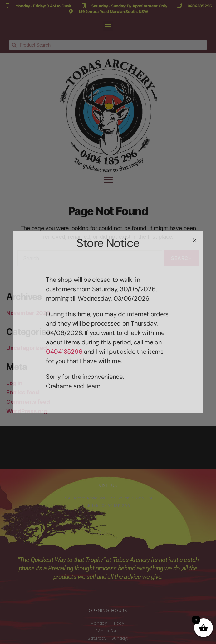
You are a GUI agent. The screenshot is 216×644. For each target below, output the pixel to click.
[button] (195, 240)
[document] (108, 322)
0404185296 (64, 352)
